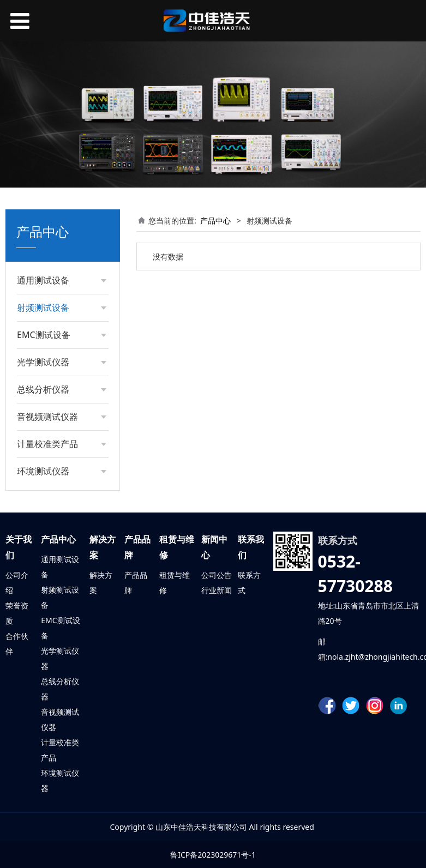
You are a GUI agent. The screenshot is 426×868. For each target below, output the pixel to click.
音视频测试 (60, 712)
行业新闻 (217, 590)
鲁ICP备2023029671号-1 (213, 855)
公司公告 (217, 575)
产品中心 (215, 221)
